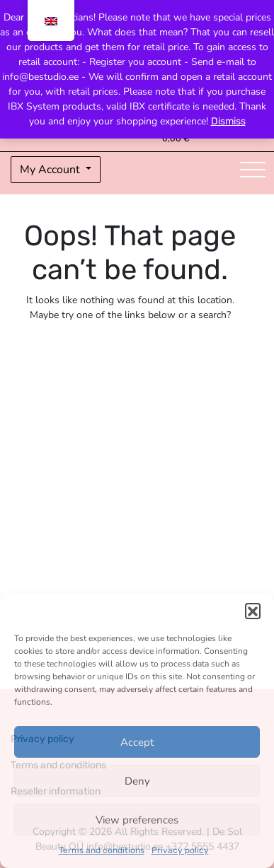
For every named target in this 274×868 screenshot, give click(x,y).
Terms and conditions (102, 850)
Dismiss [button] (228, 121)
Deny (137, 781)
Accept (137, 742)
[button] (253, 611)
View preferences (137, 820)
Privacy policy (180, 850)
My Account (51, 170)
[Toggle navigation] (253, 170)
